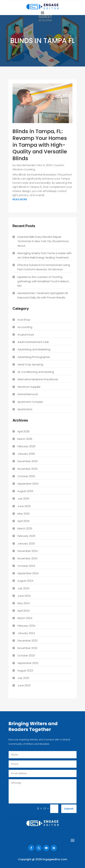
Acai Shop (24, 320)
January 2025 (26, 544)
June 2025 (24, 506)
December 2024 (28, 551)
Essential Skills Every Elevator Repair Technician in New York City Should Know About (43, 241)
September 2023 (28, 663)
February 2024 (26, 626)
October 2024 (26, 566)
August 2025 (25, 491)
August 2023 (25, 671)
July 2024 (23, 588)
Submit (69, 809)
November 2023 (27, 648)
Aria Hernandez (26, 165)
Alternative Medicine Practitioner (38, 379)
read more (20, 199)
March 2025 (25, 529)
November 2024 (27, 558)
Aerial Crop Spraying (30, 365)
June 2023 (24, 685)
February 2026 (26, 446)
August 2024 (25, 581)
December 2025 (28, 461)
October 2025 (26, 476)
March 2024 (25, 618)
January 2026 (26, 454)
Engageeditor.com (55, 859)
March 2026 (25, 439)
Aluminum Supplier (29, 387)
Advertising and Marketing (34, 349)
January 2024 (26, 633)
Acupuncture (26, 335)
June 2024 (24, 596)
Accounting (25, 327)
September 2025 (28, 484)
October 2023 (26, 656)
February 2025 (26, 536)
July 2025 (23, 499)
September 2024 (28, 573)
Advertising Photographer (34, 357)
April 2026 (23, 431)
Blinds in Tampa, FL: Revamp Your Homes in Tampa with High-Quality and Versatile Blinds (40, 145)
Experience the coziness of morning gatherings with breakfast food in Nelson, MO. (43, 281)
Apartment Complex (30, 402)
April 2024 (23, 611)
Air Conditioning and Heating (36, 372)
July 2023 (23, 678)
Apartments (25, 409)
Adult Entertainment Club (33, 342)
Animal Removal (28, 394)
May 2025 (24, 514)
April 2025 (23, 521)
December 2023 (27, 641)
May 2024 (24, 603)
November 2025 (27, 469)
